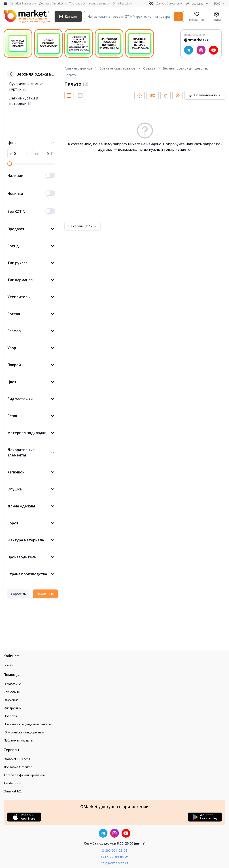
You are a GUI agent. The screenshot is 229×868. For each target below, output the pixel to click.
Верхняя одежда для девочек (185, 68)
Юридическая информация (24, 732)
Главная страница (78, 68)
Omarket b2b (13, 791)
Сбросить (18, 594)
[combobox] (205, 95)
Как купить (12, 692)
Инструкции (13, 708)
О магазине (12, 684)
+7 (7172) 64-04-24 (114, 857)
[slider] (10, 164)
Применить (45, 594)
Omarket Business (17, 759)
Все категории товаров (118, 68)
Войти (8, 665)
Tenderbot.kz (13, 783)
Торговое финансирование (24, 775)
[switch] (50, 175)
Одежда (149, 68)
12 (83, 226)
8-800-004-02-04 (114, 850)
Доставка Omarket (18, 767)
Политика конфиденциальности (28, 724)
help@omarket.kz (114, 863)
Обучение (11, 700)
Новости (10, 716)
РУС (220, 3)
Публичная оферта (18, 740)
